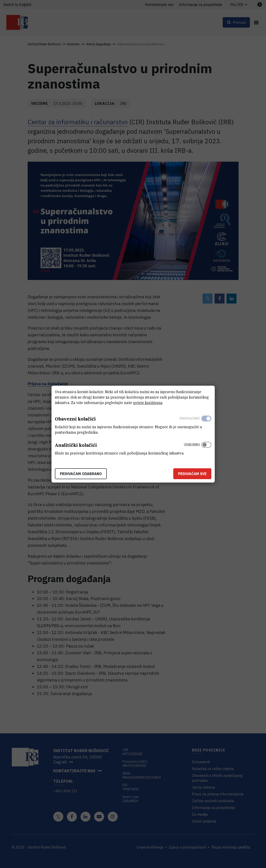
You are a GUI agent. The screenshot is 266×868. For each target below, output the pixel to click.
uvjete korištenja (148, 403)
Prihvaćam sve (192, 474)
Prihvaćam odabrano (81, 474)
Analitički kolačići (76, 445)
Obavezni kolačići (75, 419)
